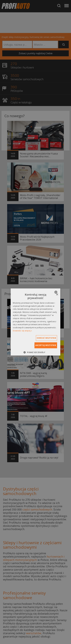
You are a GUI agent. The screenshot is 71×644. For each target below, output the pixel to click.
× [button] (57, 295)
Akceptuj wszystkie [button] (46, 345)
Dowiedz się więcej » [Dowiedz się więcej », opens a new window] (22, 331)
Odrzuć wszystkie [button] (46, 338)
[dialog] (35, 322)
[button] (35, 352)
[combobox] (56, 292)
